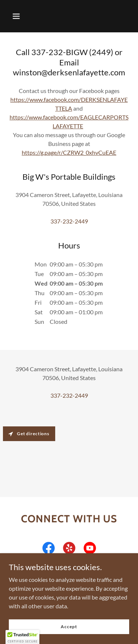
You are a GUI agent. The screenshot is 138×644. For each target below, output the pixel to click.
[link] (49, 550)
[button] (16, 16)
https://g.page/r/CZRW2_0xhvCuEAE (69, 152)
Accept (69, 627)
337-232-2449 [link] (69, 221)
